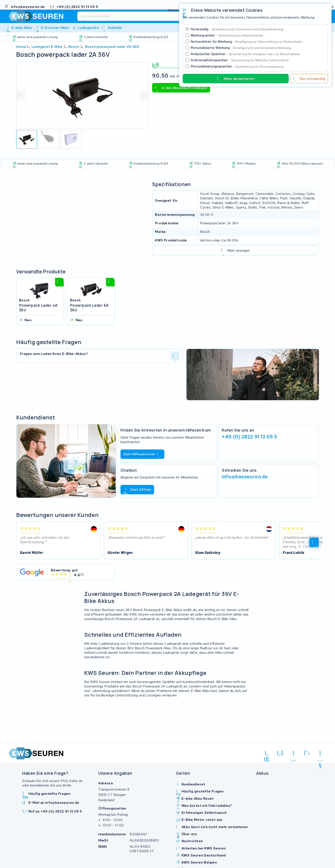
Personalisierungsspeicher (237, 66)
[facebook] (280, 753)
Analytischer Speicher (246, 54)
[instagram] (293, 754)
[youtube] (320, 754)
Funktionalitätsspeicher (240, 60)
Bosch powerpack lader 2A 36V (112, 47)
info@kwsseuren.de (245, 477)
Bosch (74, 47)
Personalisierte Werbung (241, 48)
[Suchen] (158, 16)
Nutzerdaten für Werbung (247, 42)
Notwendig (237, 29)
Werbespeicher (227, 35)
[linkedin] (267, 754)
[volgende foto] (144, 95)
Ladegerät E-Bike (47, 47)
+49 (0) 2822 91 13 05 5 (249, 437)
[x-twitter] (307, 753)
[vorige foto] (21, 95)
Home (21, 47)
